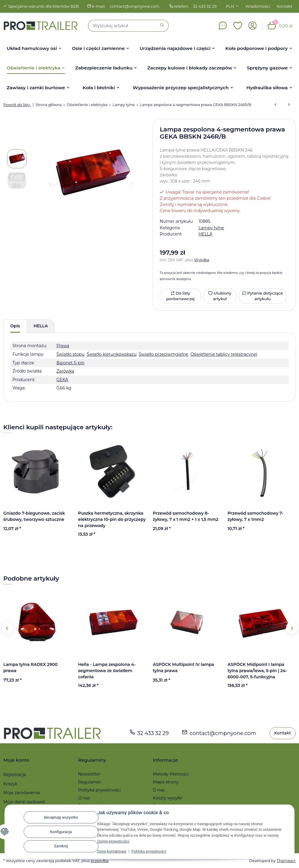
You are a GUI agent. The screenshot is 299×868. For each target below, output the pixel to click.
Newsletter (89, 774)
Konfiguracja (61, 832)
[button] (238, 26)
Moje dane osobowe (24, 802)
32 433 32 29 (205, 6)
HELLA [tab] (41, 326)
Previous (7, 628)
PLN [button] (230, 6)
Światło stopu (70, 354)
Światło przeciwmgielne (164, 354)
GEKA (62, 380)
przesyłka (100, 861)
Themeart (286, 861)
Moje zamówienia (21, 793)
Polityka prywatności (150, 851)
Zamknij (61, 846)
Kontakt (285, 6)
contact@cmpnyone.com (135, 6)
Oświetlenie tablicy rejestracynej (224, 354)
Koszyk (10, 784)
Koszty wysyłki (167, 798)
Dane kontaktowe (112, 851)
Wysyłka (202, 260)
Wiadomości (258, 6)
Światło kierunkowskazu (112, 354)
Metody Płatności (171, 774)
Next (292, 628)
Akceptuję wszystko (61, 817)
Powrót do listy (17, 105)
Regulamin (90, 782)
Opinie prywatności (114, 841)
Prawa (63, 346)
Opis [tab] (15, 326)
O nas (84, 798)
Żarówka (65, 371)
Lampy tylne (211, 228)
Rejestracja (15, 775)
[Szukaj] (122, 26)
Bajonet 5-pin (70, 363)
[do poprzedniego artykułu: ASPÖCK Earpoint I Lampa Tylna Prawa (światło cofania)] (275, 105)
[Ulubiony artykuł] (220, 296)
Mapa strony (166, 782)
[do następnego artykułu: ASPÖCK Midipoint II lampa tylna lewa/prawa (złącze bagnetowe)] (289, 105)
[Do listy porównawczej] (181, 296)
